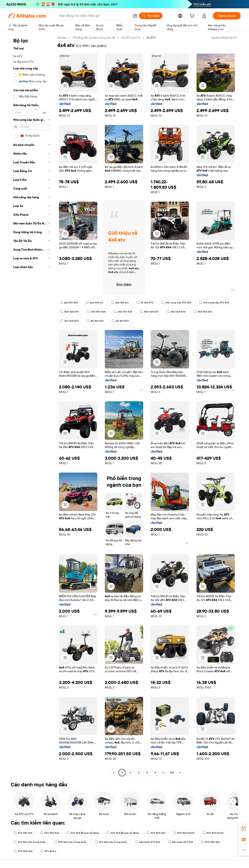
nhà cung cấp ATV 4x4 (176, 303)
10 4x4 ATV (145, 303)
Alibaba (62, 38)
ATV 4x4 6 (48, 851)
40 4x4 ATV (95, 321)
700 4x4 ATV (203, 312)
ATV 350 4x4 (23, 833)
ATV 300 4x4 (210, 842)
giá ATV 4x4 (69, 303)
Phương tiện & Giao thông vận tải (94, 38)
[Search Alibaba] (94, 16)
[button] (135, 16)
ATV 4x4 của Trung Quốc (30, 842)
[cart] (193, 16)
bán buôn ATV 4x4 (148, 842)
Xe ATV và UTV (131, 38)
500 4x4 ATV (69, 312)
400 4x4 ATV (149, 312)
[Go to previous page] (114, 773)
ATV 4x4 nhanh (184, 833)
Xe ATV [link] (151, 38)
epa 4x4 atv (94, 303)
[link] (244, 829)
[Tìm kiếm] (151, 16)
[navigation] (32, 406)
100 (172, 773)
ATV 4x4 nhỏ (156, 833)
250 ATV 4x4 (96, 312)
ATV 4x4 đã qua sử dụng (83, 833)
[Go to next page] (180, 773)
